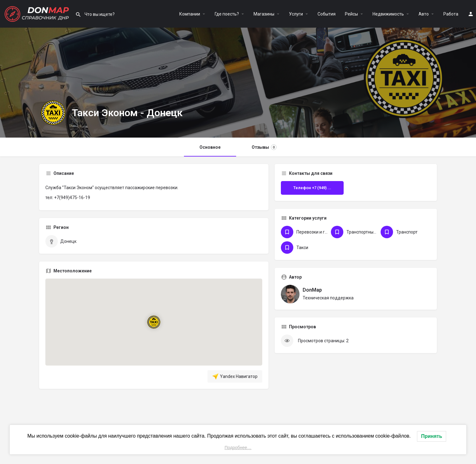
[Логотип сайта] (38, 13)
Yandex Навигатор (235, 376)
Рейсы (351, 14)
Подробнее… (238, 448)
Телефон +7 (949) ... (312, 188)
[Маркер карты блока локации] (154, 322)
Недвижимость (388, 14)
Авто (424, 14)
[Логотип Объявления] (53, 113)
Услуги (296, 14)
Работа (451, 14)
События (327, 14)
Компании (190, 14)
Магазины (264, 14)
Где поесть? (227, 14)
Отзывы (264, 147)
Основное (210, 147)
